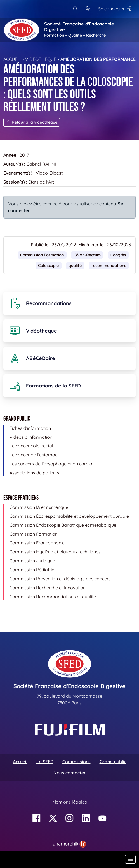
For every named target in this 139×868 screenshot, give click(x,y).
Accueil (12, 59)
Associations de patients (34, 473)
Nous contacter (70, 773)
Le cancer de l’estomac (33, 455)
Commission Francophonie (37, 543)
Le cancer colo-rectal (31, 446)
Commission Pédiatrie (32, 570)
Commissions (76, 762)
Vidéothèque (41, 59)
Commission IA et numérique (39, 507)
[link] (69, 844)
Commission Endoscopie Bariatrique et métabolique (63, 525)
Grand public (113, 762)
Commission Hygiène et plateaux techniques (55, 552)
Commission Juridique (32, 561)
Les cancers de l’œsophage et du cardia (51, 464)
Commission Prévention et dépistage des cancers (60, 579)
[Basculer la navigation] (130, 859)
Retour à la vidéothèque (32, 122)
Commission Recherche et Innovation (48, 588)
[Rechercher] (75, 9)
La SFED (45, 762)
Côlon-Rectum (87, 255)
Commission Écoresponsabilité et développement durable (69, 516)
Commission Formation (42, 255)
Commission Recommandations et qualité (53, 597)
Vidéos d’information (31, 437)
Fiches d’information (30, 428)
